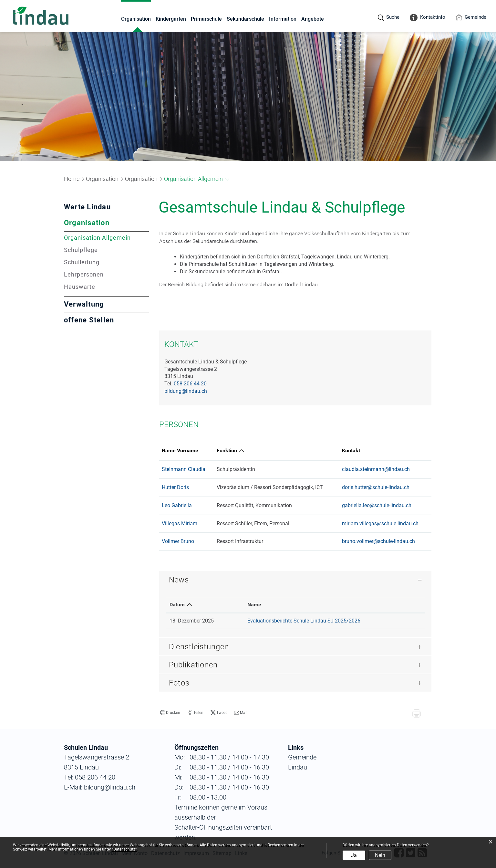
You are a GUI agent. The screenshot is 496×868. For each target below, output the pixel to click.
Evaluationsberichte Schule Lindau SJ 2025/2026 (304, 621)
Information (283, 19)
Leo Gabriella (177, 505)
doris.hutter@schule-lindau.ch (376, 487)
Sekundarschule (245, 19)
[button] (102, 179)
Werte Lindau (87, 207)
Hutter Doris (175, 487)
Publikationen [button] (193, 665)
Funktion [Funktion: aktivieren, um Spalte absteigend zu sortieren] (227, 450)
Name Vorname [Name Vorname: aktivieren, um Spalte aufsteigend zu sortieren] (180, 450)
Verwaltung (84, 304)
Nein (380, 855)
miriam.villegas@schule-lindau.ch (380, 523)
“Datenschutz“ (124, 849)
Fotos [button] (179, 683)
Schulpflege (81, 250)
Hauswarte (80, 287)
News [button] (179, 580)
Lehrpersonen (84, 274)
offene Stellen (89, 320)
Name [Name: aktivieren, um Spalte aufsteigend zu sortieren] (254, 605)
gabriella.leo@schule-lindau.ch (377, 505)
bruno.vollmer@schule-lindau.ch (378, 541)
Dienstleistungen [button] (199, 647)
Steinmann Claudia (184, 469)
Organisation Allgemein (106, 238)
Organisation (136, 19)
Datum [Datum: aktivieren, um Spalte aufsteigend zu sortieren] (177, 605)
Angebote (313, 19)
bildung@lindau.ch (186, 391)
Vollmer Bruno (178, 541)
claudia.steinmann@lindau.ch (376, 469)
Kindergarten (171, 19)
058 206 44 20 (190, 384)
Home (72, 179)
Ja (354, 855)
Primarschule (206, 19)
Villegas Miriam (180, 523)
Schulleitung (82, 262)
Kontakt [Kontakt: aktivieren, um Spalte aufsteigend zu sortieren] (351, 450)
